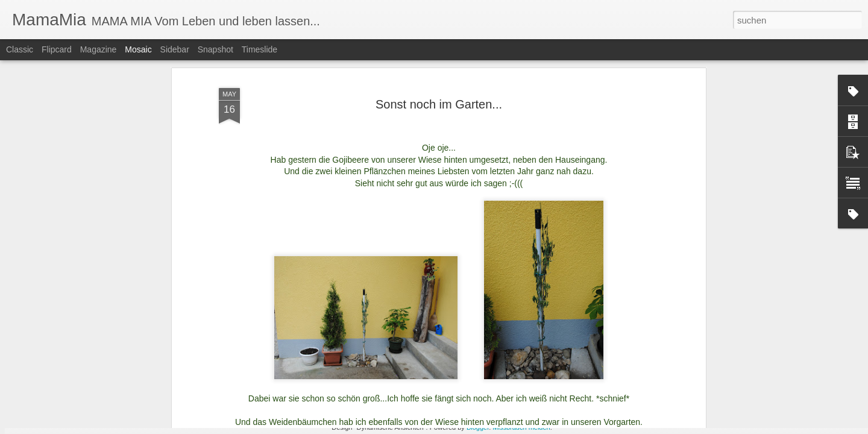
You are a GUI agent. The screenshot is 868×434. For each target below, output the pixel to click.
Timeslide (259, 49)
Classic (20, 49)
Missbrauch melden (521, 427)
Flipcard (57, 49)
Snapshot (215, 49)
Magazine (99, 49)
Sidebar (175, 49)
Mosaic (138, 49)
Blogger (478, 427)
